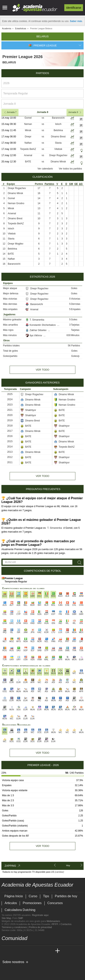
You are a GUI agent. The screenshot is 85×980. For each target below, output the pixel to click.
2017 (10, 431)
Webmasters (53, 921)
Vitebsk (58, 149)
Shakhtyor (28, 410)
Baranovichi (58, 118)
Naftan (28, 143)
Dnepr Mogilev (16, 244)
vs (43, 118)
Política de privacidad (40, 927)
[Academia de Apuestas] (35, 951)
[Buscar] (79, 563)
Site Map (6, 918)
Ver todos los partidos (70, 169)
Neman (28, 124)
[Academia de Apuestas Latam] (43, 951)
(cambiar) (59, 872)
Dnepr (28, 137)
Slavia (58, 143)
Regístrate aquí (40, 915)
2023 (10, 405)
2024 (10, 399)
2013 (10, 452)
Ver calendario (45, 169)
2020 (10, 415)
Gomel (28, 118)
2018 (10, 426)
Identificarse (74, 8)
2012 (10, 457)
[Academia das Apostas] (12, 951)
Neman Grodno (16, 203)
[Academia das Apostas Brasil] (20, 951)
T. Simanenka (35, 320)
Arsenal (28, 155)
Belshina (58, 130)
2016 (10, 436)
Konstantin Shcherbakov (41, 325)
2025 (10, 394)
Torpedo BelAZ (28, 149)
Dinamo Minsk (58, 162)
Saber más (76, 21)
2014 (10, 447)
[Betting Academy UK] (50, 951)
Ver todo (42, 370)
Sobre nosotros (13, 962)
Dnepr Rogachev (58, 155)
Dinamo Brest (58, 137)
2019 (10, 420)
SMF (20, 918)
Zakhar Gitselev (36, 330)
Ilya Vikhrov (34, 335)
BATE (28, 162)
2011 (10, 462)
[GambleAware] (12, 969)
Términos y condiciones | (15, 927)
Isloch (58, 124)
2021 (10, 410)
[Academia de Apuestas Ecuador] (5, 951)
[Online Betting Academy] (28, 951)
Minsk (28, 130)
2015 (10, 441)
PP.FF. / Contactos (62, 924)
